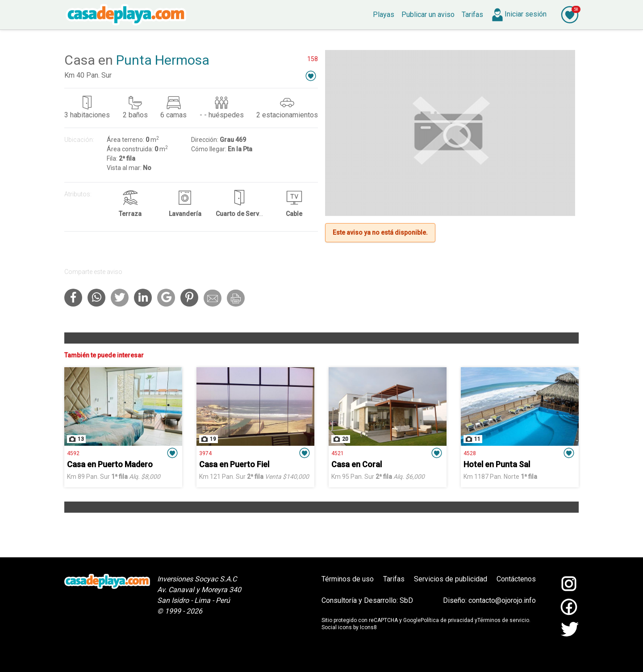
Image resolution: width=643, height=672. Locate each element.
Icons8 (368, 627)
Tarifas (394, 579)
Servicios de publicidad (451, 579)
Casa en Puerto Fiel (234, 464)
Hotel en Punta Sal (497, 464)
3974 (205, 453)
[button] (311, 76)
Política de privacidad (447, 620)
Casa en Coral (357, 464)
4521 (338, 453)
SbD (406, 600)
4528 (470, 453)
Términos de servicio (503, 620)
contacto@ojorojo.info (502, 600)
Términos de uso (348, 579)
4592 (73, 453)
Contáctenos (516, 579)
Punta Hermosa (163, 60)
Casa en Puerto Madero (110, 464)
